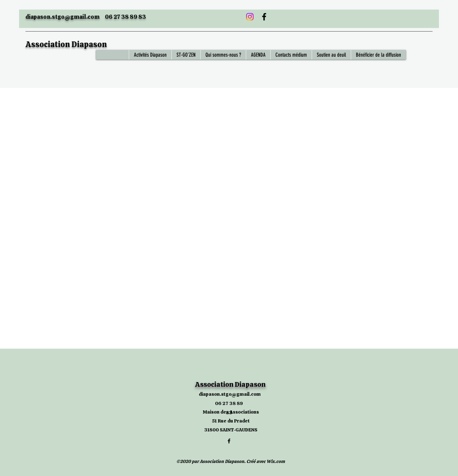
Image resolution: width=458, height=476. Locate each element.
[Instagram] (250, 17)
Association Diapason (66, 44)
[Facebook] (264, 17)
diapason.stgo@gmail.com (62, 17)
